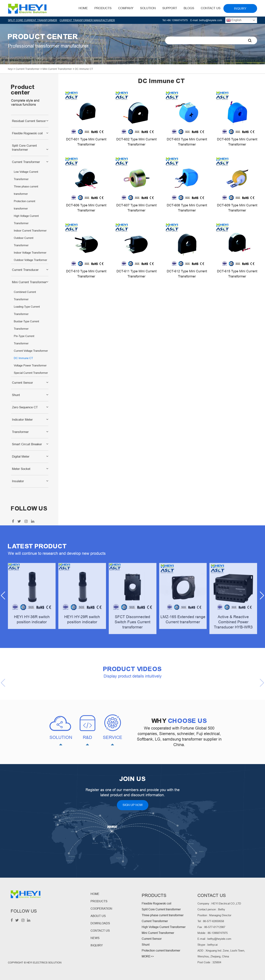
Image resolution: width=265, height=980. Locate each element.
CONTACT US (100, 931)
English (234, 20)
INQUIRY (97, 945)
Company (126, 8)
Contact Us (211, 8)
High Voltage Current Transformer (26, 220)
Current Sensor (22, 383)
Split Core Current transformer (24, 148)
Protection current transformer (24, 205)
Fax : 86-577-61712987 (211, 927)
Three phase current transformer (26, 190)
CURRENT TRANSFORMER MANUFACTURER (87, 20)
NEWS (95, 938)
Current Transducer (25, 270)
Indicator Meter (22, 420)
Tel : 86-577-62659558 (211, 921)
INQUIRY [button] (240, 9)
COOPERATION (101, 909)
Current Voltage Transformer (31, 351)
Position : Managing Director (214, 915)
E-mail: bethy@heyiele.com (206, 20)
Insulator (18, 481)
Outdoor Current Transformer (24, 242)
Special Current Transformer (31, 373)
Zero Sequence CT (25, 407)
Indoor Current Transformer (30, 231)
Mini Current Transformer (29, 282)
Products (103, 8)
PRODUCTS (99, 901)
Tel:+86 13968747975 (175, 20)
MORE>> (148, 956)
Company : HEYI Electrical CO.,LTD (219, 903)
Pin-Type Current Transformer (24, 340)
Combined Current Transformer (25, 296)
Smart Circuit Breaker (27, 444)
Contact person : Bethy (211, 909)
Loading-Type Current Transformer (27, 310)
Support (170, 8)
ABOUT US (98, 916)
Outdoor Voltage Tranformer (30, 260)
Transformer (20, 432)
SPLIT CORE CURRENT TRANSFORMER (32, 20)
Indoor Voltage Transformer (30, 253)
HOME (83, 8)
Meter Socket (21, 469)
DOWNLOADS (100, 923)
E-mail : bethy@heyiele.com (214, 939)
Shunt (16, 395)
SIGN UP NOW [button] (133, 805)
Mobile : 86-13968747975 (213, 933)
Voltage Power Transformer (30, 365)
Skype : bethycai (207, 945)
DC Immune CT (23, 358)
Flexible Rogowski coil (27, 133)
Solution (148, 8)
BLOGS (189, 8)
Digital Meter (21, 457)
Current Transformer (26, 162)
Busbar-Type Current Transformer (26, 325)
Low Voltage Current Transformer (26, 175)
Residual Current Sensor (29, 121)
